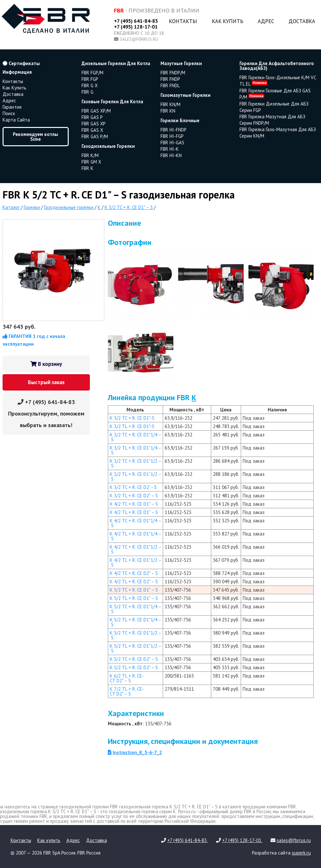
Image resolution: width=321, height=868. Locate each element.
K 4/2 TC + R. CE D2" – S (134, 573)
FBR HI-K (170, 149)
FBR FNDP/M (173, 73)
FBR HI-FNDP (174, 130)
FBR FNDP (170, 79)
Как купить (228, 21)
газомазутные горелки (186, 95)
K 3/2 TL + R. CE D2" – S (134, 496)
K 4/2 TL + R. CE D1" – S (134, 512)
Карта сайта (16, 120)
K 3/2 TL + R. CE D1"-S (132, 426)
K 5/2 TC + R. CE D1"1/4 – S (136, 609)
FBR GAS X (92, 130)
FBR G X (90, 85)
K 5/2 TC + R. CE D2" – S (134, 659)
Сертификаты (21, 63)
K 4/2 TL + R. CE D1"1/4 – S (136, 536)
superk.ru (301, 853)
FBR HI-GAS (172, 143)
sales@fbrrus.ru (139, 39)
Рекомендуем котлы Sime (35, 137)
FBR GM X (91, 162)
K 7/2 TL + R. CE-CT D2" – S (127, 691)
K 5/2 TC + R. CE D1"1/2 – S (136, 635)
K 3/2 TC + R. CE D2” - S (133, 487)
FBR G (87, 92)
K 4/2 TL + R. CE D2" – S (134, 581)
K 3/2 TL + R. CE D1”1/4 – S (136, 450)
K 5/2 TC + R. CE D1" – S (134, 590)
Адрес (266, 21)
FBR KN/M (170, 104)
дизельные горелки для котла (116, 63)
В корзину (46, 364)
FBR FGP (90, 79)
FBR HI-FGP (172, 136)
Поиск (9, 113)
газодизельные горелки (108, 146)
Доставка (302, 21)
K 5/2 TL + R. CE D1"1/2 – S (136, 648)
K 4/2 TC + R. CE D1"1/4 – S (136, 523)
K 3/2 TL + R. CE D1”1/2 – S (136, 476)
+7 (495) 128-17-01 (136, 27)
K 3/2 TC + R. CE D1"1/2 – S (136, 463)
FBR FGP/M (92, 73)
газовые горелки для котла (112, 101)
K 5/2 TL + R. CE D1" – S (134, 598)
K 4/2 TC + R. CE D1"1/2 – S (136, 549)
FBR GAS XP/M (96, 111)
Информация (17, 72)
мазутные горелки (181, 63)
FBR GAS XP (94, 124)
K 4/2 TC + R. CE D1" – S (134, 504)
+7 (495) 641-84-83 (136, 21)
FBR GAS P (92, 117)
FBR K (87, 168)
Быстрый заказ (46, 382)
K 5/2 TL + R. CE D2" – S (134, 667)
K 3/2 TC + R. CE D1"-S (132, 418)
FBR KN (168, 111)
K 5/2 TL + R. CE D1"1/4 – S (136, 622)
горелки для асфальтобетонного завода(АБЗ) (277, 66)
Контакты (183, 21)
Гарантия (12, 107)
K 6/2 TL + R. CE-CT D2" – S (127, 678)
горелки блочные (180, 120)
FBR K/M (90, 155)
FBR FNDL (170, 85)
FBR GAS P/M (95, 136)
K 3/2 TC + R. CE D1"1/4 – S (136, 437)
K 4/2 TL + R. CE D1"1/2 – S (136, 562)
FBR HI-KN (171, 155)
